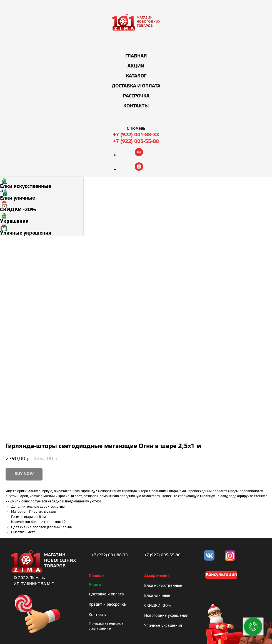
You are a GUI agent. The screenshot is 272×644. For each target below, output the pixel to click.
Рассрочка (136, 96)
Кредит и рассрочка (107, 605)
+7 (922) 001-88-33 (136, 135)
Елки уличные (157, 596)
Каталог (136, 76)
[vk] (139, 155)
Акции (136, 66)
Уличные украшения (163, 626)
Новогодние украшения (166, 616)
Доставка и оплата (136, 86)
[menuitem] (42, 183)
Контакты (136, 106)
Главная (136, 56)
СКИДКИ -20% (158, 606)
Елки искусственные (163, 586)
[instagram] (139, 169)
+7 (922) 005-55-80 (136, 142)
